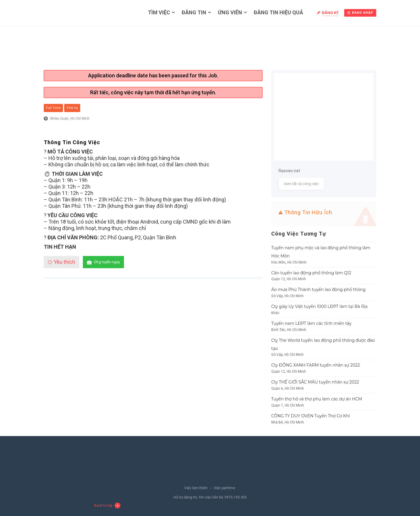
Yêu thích (62, 262)
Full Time (53, 108)
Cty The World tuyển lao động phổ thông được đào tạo (323, 344)
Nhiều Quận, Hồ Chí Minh (70, 118)
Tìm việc (159, 12)
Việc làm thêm (196, 488)
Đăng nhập (360, 13)
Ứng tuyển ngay (103, 262)
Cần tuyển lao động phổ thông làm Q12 (311, 273)
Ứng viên (230, 12)
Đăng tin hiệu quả (278, 12)
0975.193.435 (236, 497)
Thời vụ (72, 108)
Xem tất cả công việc (301, 184)
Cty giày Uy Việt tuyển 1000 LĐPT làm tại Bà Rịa (319, 306)
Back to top (107, 505)
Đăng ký (330, 13)
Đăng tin (194, 12)
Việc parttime (224, 488)
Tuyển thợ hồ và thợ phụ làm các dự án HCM (317, 399)
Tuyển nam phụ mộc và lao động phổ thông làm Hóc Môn (321, 252)
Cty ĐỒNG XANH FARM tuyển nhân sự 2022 (316, 365)
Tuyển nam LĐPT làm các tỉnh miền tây (311, 323)
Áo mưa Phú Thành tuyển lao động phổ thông (318, 290)
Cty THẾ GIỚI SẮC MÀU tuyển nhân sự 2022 (315, 382)
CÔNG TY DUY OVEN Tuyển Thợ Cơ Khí (310, 416)
